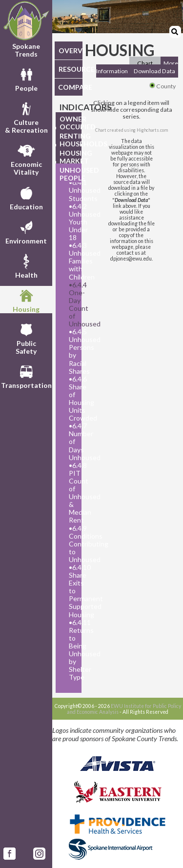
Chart (145, 63)
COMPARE (70, 87)
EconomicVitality (26, 159)
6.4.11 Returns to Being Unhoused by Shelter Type (72, 650)
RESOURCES (71, 69)
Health (26, 265)
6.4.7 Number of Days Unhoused (72, 442)
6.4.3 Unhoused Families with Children (72, 261)
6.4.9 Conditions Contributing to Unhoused (72, 544)
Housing (26, 300)
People (26, 79)
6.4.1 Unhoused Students (72, 190)
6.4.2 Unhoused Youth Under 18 (72, 222)
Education (26, 197)
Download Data (154, 71)
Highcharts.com (152, 130)
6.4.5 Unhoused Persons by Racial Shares (72, 351)
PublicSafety (26, 338)
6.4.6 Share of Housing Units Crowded (72, 399)
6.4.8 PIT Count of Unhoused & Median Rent (72, 493)
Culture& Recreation (26, 117)
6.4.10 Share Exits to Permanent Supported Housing (72, 591)
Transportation (26, 376)
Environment (26, 231)
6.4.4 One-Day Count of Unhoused (72, 304)
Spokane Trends (26, 29)
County (163, 86)
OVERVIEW (71, 50)
